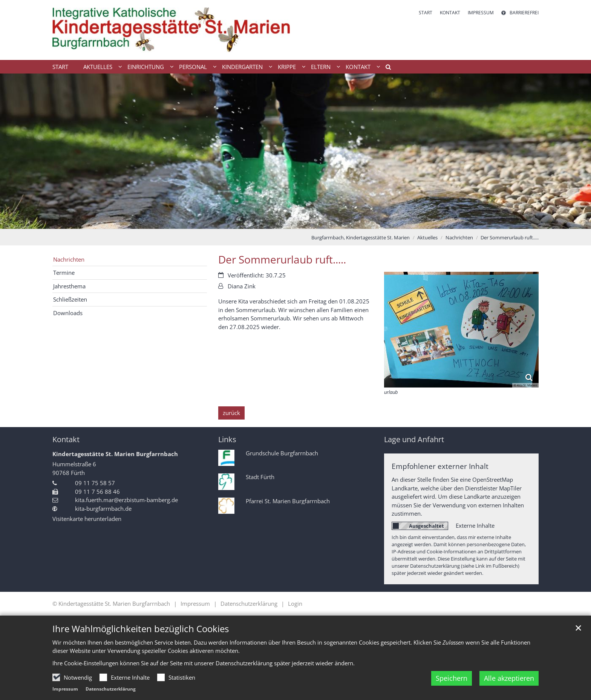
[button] (386, 68)
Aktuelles (427, 237)
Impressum (65, 689)
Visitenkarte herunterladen (87, 519)
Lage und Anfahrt (414, 439)
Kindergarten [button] (242, 67)
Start (60, 67)
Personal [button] (193, 67)
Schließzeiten (70, 299)
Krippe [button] (287, 67)
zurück (231, 413)
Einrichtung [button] (146, 67)
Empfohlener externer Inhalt (440, 466)
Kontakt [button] (358, 67)
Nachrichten (459, 237)
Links (227, 439)
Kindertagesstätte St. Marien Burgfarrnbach (115, 454)
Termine (64, 273)
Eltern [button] (321, 67)
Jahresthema (69, 286)
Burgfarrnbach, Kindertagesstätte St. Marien (361, 237)
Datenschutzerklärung (111, 689)
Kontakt (66, 439)
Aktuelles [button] (98, 67)
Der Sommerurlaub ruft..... (510, 237)
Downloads (68, 313)
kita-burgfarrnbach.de (103, 509)
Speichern (452, 678)
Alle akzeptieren (509, 678)
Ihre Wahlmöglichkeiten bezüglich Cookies (141, 629)
